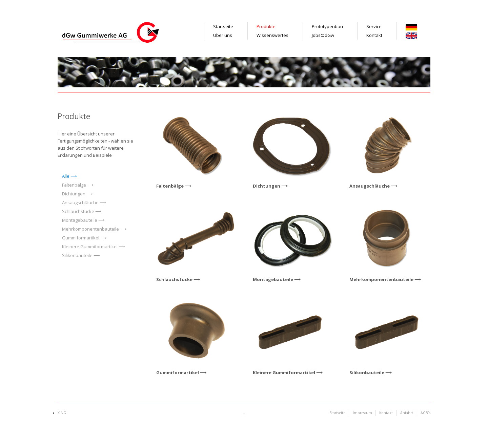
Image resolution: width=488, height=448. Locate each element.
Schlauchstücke (78, 211)
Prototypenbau (327, 26)
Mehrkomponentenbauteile (90, 229)
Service (374, 26)
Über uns (223, 35)
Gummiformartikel (81, 238)
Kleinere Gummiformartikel (90, 247)
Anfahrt (407, 413)
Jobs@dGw (323, 35)
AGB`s (425, 413)
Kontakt (374, 35)
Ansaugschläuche (80, 202)
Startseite (223, 26)
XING (62, 413)
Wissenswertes (272, 35)
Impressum (362, 413)
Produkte (266, 26)
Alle (66, 176)
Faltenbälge (74, 185)
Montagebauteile (80, 220)
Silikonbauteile (77, 255)
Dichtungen (74, 194)
